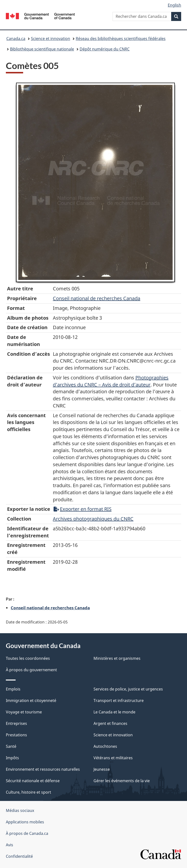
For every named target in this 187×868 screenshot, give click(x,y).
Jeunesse (102, 769)
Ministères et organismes (117, 658)
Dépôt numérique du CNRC (105, 49)
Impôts (12, 758)
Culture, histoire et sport (28, 792)
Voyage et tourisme (24, 712)
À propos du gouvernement (31, 670)
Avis (9, 845)
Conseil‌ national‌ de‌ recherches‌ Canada (97, 298)
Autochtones (105, 746)
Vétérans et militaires (113, 758)
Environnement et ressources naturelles (43, 769)
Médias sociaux (20, 810)
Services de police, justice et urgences (128, 689)
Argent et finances (110, 723)
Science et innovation (51, 39)
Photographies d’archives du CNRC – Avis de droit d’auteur (111, 381)
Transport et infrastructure (119, 700)
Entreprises (16, 723)
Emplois (13, 689)
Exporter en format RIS (83, 509)
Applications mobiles (25, 822)
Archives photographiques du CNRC (93, 519)
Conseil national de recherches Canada (50, 608)
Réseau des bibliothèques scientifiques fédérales (121, 39)
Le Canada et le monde (114, 712)
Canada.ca (16, 39)
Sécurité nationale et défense (33, 781)
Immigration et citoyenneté (31, 700)
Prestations (16, 735)
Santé (11, 746)
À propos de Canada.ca (27, 833)
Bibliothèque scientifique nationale (42, 49)
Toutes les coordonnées (28, 658)
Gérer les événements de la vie (122, 781)
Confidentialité (19, 856)
